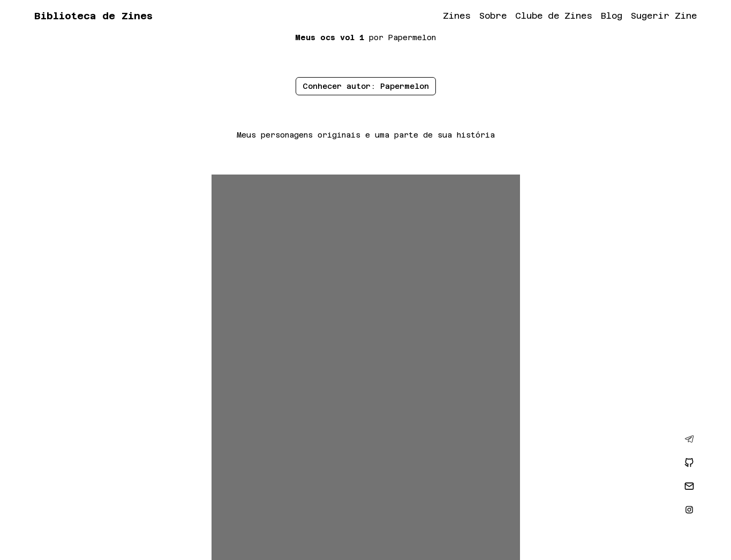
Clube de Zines (554, 16)
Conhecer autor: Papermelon (366, 86)
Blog (612, 16)
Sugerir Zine (664, 16)
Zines (457, 16)
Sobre (493, 16)
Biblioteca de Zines (93, 16)
